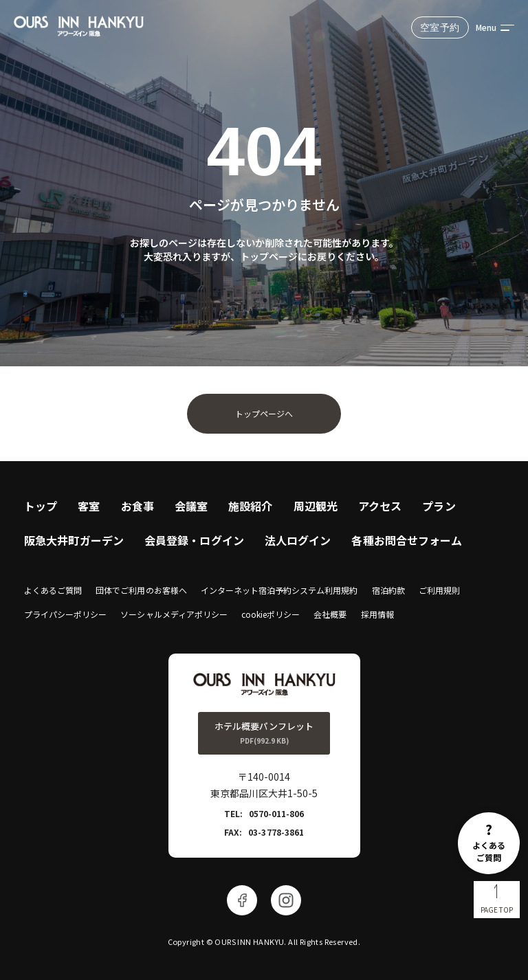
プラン (439, 506)
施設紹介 (250, 506)
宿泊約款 (388, 590)
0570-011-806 (276, 813)
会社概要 (330, 614)
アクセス (380, 506)
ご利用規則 (439, 590)
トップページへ (264, 413)
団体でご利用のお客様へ (141, 590)
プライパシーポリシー (65, 614)
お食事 (137, 506)
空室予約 (440, 27)
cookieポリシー (271, 614)
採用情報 (377, 614)
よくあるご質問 (53, 590)
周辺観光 (316, 506)
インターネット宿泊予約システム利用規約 (279, 590)
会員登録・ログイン (194, 540)
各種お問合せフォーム (407, 540)
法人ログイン (298, 540)
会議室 (191, 506)
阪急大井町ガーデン (74, 540)
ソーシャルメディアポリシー (174, 614)
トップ (41, 506)
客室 (89, 506)
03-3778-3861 (276, 832)
